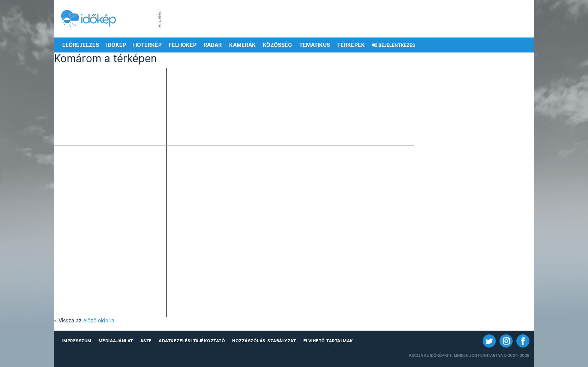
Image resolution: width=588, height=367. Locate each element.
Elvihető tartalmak (328, 341)
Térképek (351, 45)
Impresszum (77, 341)
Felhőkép (183, 45)
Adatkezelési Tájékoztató (192, 341)
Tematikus (315, 45)
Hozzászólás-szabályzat (264, 341)
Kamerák (242, 45)
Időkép (116, 45)
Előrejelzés (81, 45)
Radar (213, 45)
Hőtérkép (147, 45)
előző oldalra (99, 321)
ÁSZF (146, 341)
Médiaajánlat (116, 341)
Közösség (277, 45)
